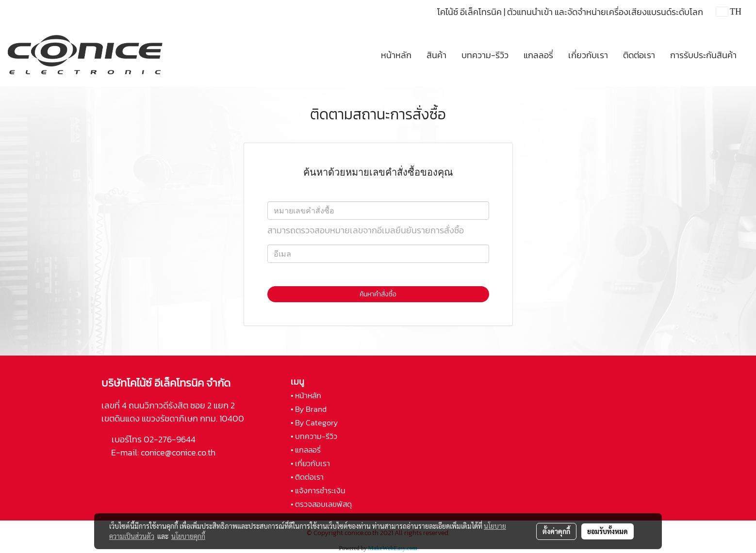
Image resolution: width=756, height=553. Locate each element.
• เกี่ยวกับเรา (310, 463)
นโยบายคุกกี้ (188, 536)
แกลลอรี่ (538, 55)
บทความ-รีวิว (485, 55)
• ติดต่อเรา (307, 477)
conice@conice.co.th (179, 452)
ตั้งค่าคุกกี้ (556, 531)
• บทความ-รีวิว (314, 436)
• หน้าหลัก (306, 395)
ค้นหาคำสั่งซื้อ (378, 294)
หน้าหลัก (396, 55)
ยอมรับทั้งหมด (608, 531)
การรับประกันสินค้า (703, 55)
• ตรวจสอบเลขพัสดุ (321, 504)
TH (729, 12)
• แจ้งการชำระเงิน (318, 490)
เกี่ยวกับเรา (588, 55)
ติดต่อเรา (639, 55)
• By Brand (309, 409)
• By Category (314, 423)
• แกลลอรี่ (306, 450)
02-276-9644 (170, 439)
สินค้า (436, 55)
